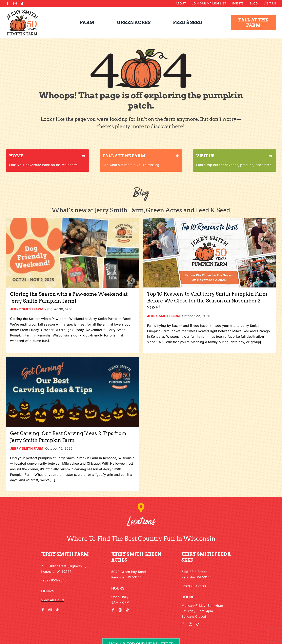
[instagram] (15, 3)
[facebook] (8, 3)
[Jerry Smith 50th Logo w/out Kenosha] (22, 12)
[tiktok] (22, 3)
